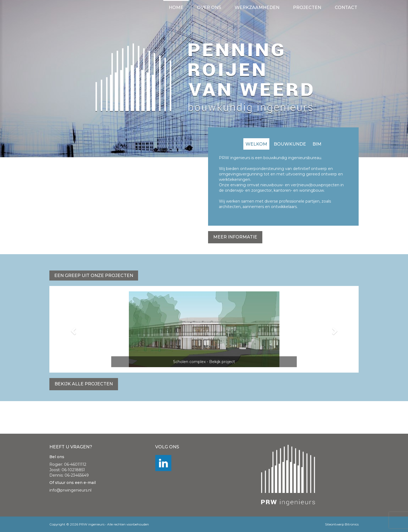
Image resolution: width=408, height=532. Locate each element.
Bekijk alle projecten (84, 384)
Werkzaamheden (257, 7)
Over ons (209, 7)
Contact (346, 7)
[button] (73, 329)
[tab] (256, 144)
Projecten (307, 7)
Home (176, 7)
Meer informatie (235, 237)
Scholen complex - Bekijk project (204, 362)
